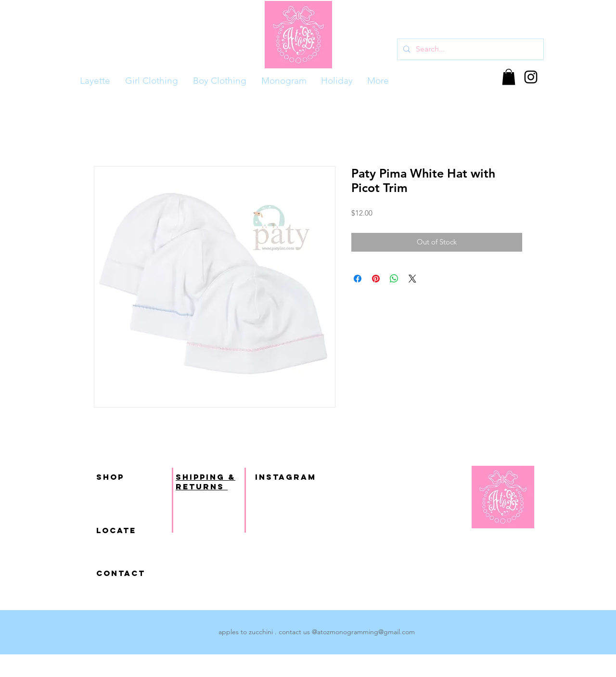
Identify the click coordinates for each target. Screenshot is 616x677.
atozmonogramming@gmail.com (366, 632)
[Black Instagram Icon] (531, 77)
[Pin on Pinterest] (376, 279)
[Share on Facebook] (358, 279)
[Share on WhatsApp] (394, 279)
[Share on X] (412, 279)
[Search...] (469, 49)
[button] (509, 77)
